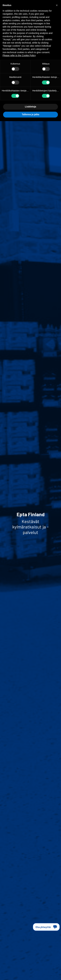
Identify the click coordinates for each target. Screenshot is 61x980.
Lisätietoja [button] (30, 107)
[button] (57, 5)
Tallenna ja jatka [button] (30, 114)
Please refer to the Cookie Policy (19, 55)
